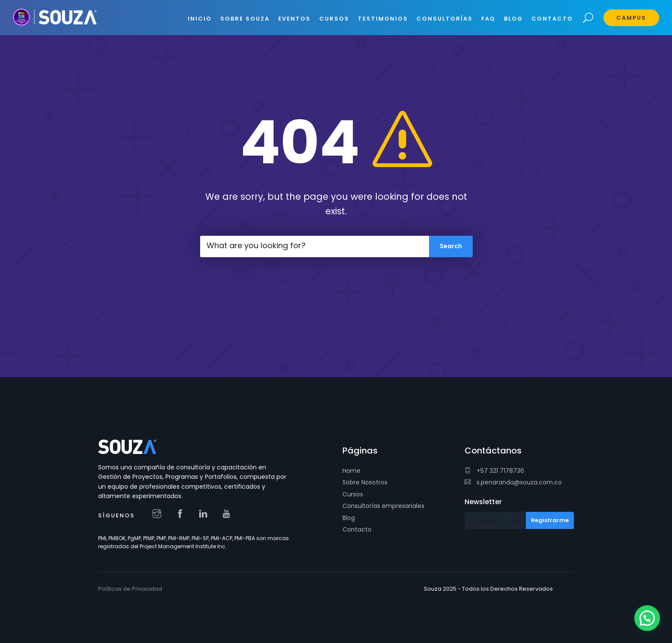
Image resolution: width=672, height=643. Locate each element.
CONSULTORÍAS (445, 19)
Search (588, 18)
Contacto (357, 529)
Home (351, 471)
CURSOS (334, 19)
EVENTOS (294, 19)
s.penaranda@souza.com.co (513, 482)
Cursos (353, 494)
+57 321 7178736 (494, 471)
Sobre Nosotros (365, 482)
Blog (349, 518)
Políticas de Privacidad (130, 589)
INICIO (200, 19)
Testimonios (383, 19)
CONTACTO (552, 19)
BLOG (513, 19)
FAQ (488, 19)
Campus (631, 18)
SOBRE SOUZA (245, 19)
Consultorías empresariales (383, 506)
